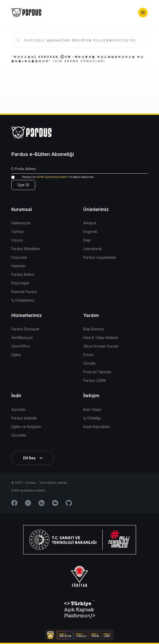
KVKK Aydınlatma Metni (52, 177)
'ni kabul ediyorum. (53, 177)
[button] (143, 13)
